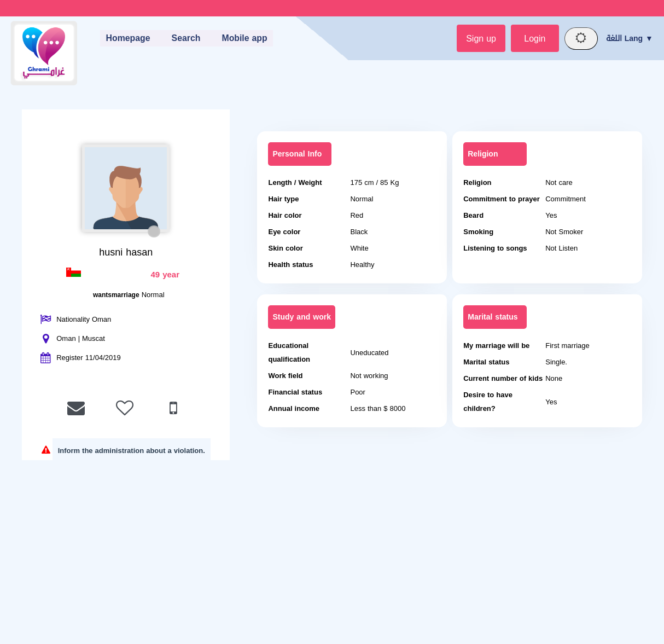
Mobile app (244, 39)
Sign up (478, 39)
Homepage (126, 39)
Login (532, 39)
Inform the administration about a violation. (132, 451)
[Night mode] (580, 39)
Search (185, 39)
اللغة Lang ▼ (630, 39)
